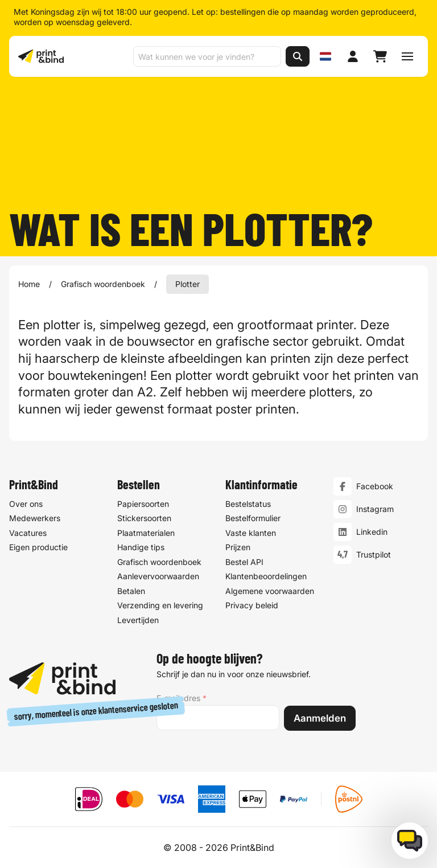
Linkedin (372, 532)
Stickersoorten (144, 518)
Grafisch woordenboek (103, 284)
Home (29, 284)
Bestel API (244, 561)
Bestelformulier (253, 518)
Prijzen (238, 547)
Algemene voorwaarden (270, 590)
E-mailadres (182, 698)
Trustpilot (374, 554)
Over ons (26, 503)
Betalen (131, 590)
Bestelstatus (248, 503)
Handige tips (141, 547)
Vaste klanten (251, 532)
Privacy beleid (252, 605)
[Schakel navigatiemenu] (407, 56)
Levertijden (138, 619)
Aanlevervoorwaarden (158, 576)
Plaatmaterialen (146, 532)
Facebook (375, 486)
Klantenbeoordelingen (266, 576)
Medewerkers (35, 518)
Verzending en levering (160, 605)
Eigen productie (38, 547)
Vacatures (28, 532)
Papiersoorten (143, 503)
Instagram (375, 509)
